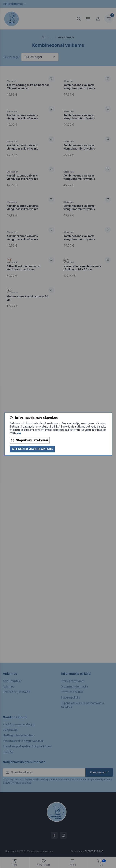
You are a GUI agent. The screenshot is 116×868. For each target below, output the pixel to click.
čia (19, 433)
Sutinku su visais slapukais (32, 449)
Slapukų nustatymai (30, 440)
